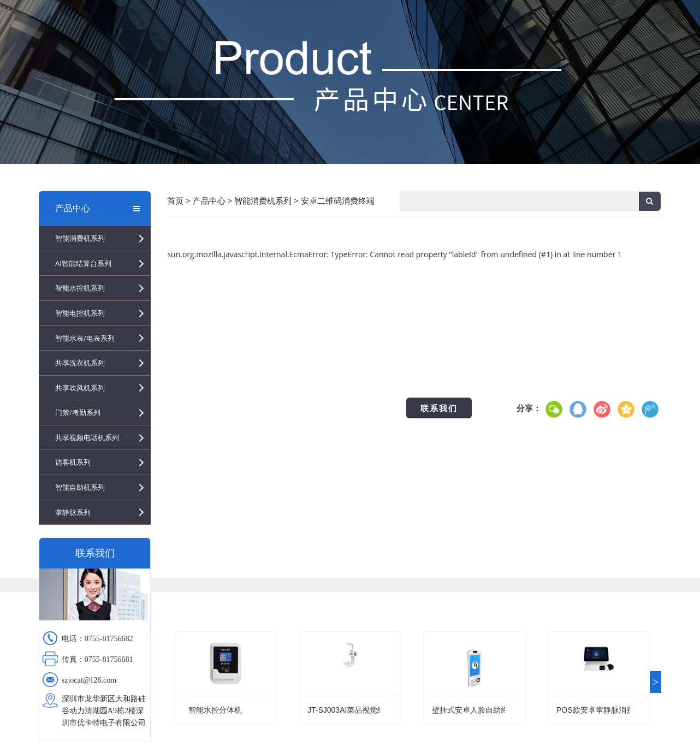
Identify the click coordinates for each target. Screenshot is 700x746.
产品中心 (97, 208)
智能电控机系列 (80, 313)
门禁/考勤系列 (78, 412)
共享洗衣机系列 (80, 363)
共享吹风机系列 (80, 388)
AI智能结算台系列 (83, 263)
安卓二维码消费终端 (338, 200)
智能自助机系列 (80, 487)
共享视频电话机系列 (87, 437)
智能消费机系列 (80, 238)
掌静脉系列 (73, 512)
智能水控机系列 (80, 288)
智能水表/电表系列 (85, 338)
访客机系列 (73, 462)
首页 (175, 200)
